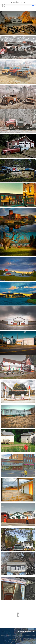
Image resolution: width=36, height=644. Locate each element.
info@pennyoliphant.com (26, 632)
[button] (33, 5)
